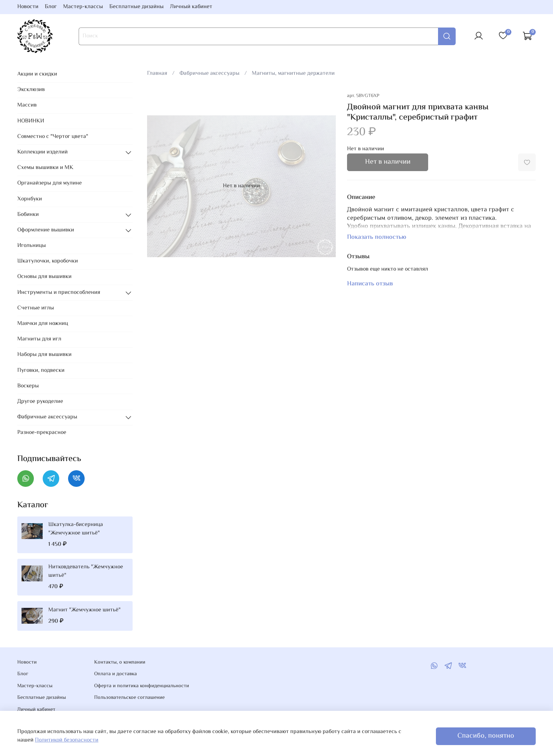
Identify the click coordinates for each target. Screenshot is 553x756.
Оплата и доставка (116, 674)
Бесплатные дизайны (136, 7)
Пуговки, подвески (41, 371)
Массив (27, 105)
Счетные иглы (36, 308)
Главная (157, 74)
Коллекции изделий (42, 152)
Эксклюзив (31, 90)
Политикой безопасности (67, 740)
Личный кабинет (191, 7)
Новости (28, 7)
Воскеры (28, 386)
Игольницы (32, 246)
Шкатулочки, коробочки (48, 261)
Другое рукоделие (40, 402)
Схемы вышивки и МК (45, 168)
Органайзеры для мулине (50, 183)
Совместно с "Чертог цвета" (53, 137)
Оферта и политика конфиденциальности (142, 686)
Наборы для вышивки (44, 355)
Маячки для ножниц (43, 324)
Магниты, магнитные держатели (293, 74)
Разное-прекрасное (42, 433)
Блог (51, 7)
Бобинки (28, 215)
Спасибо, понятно (486, 736)
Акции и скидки (37, 74)
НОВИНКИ (31, 121)
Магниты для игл (39, 339)
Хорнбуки (30, 199)
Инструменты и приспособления (59, 293)
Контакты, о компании (120, 663)
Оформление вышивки (46, 230)
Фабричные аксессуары (209, 74)
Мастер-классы (83, 7)
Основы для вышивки (44, 277)
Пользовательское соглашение (129, 698)
